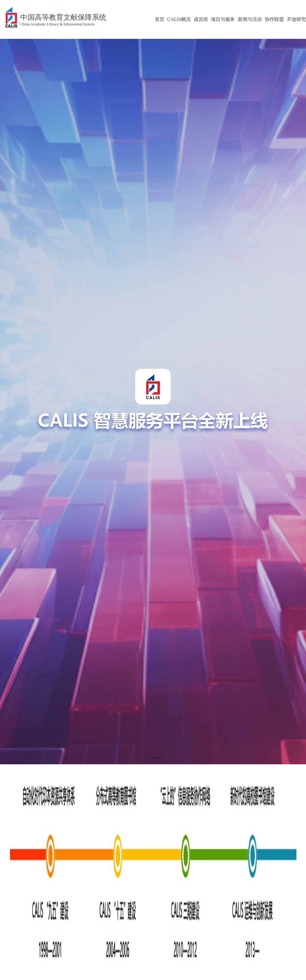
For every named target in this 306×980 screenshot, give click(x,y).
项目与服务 (223, 19)
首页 (160, 19)
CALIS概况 (179, 19)
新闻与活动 (250, 19)
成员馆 (201, 19)
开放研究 (296, 19)
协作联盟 (274, 19)
